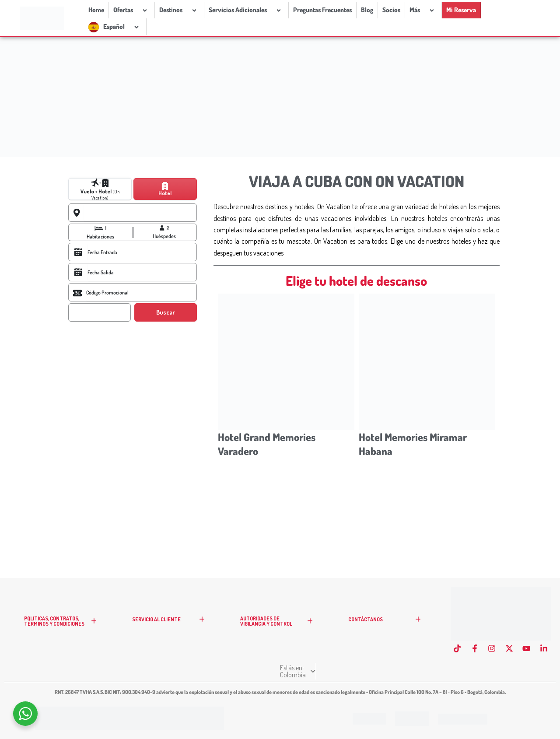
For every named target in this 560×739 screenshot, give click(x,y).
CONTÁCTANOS (387, 627)
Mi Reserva (461, 10)
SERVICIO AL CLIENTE (171, 627)
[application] (136, 10)
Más (423, 10)
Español (122, 26)
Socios (391, 10)
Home (96, 10)
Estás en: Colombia (280, 675)
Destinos (179, 10)
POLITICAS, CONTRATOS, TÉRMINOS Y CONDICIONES (63, 628)
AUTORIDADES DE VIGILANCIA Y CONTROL (279, 628)
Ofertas (132, 10)
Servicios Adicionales (246, 10)
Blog (367, 10)
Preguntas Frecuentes (322, 10)
